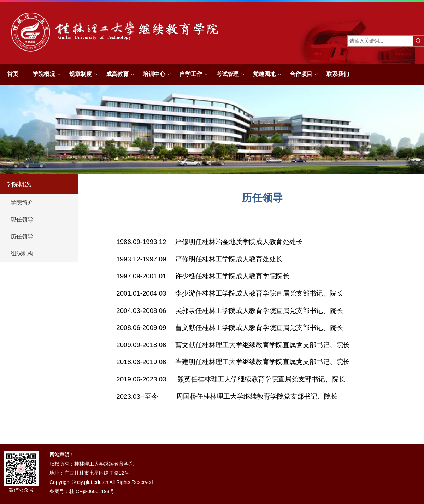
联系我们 (338, 74)
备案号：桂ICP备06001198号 (82, 491)
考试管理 (228, 74)
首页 (13, 74)
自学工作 (191, 74)
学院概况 (44, 74)
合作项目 (301, 74)
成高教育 (117, 74)
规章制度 (81, 74)
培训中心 (154, 74)
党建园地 (264, 74)
